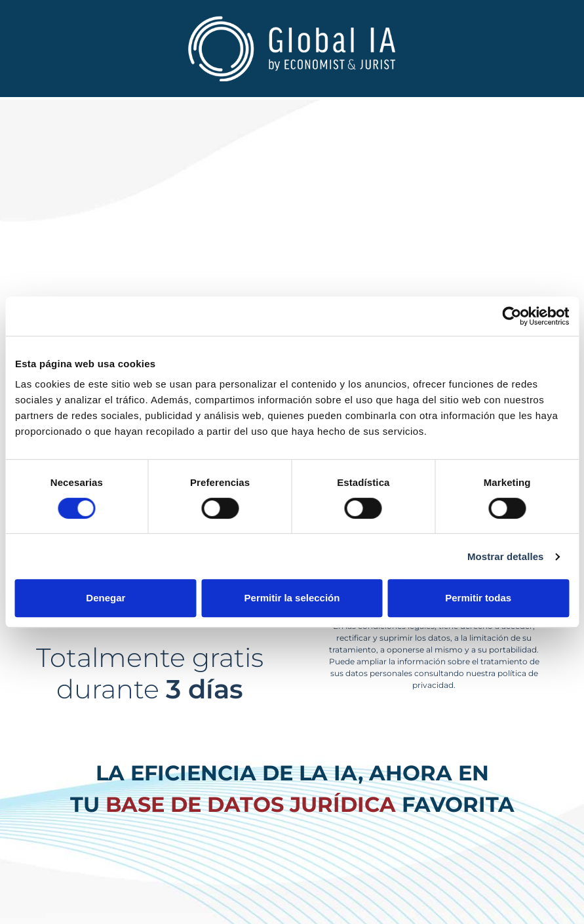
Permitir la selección (292, 598)
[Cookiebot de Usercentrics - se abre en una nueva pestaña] (512, 316)
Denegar (106, 598)
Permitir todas (478, 598)
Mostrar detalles (506, 556)
